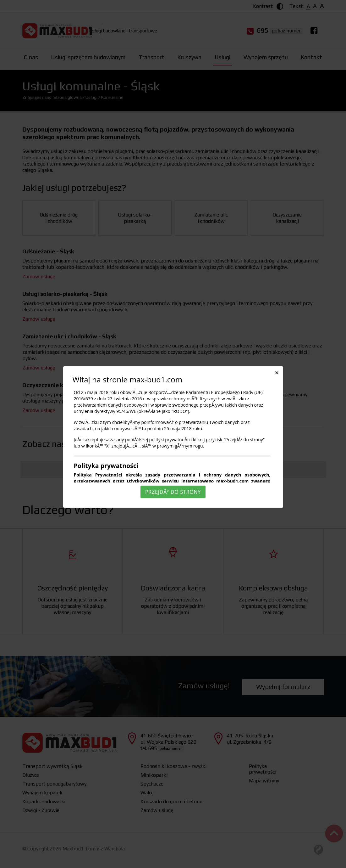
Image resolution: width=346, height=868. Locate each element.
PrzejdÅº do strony (173, 492)
